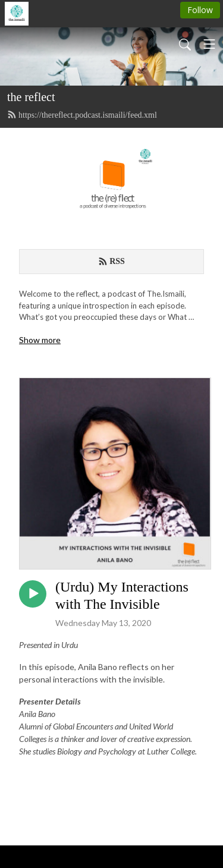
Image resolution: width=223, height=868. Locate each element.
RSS (111, 262)
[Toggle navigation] (209, 44)
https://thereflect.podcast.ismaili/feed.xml (82, 115)
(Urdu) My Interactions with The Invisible (122, 595)
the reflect (31, 97)
